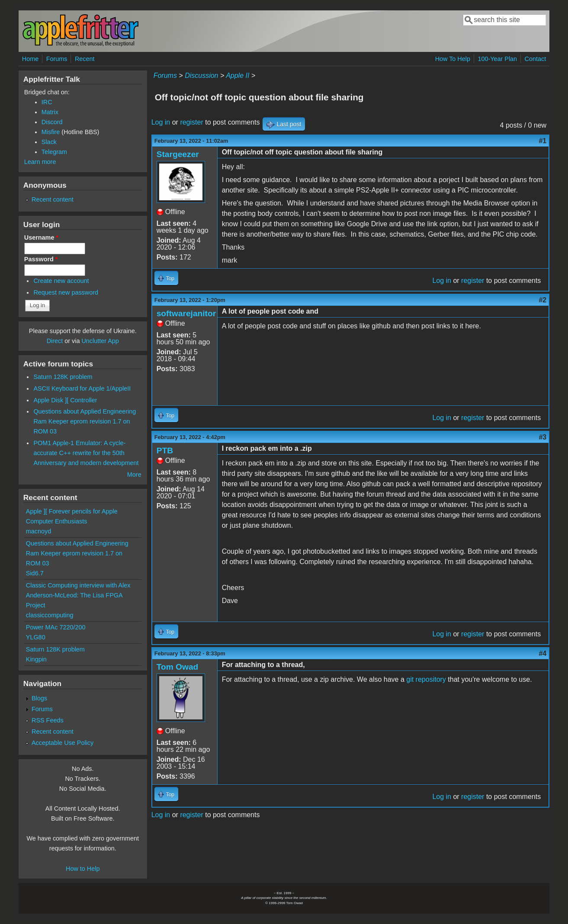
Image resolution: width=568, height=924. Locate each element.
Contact (536, 59)
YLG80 (36, 637)
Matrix (50, 112)
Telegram (54, 152)
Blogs (39, 698)
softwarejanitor (186, 313)
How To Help (453, 59)
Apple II (237, 75)
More (134, 475)
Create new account (61, 281)
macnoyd (39, 531)
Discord (52, 122)
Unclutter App (100, 341)
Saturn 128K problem (63, 377)
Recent (85, 59)
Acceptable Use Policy (63, 743)
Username (41, 237)
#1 (542, 141)
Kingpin (36, 659)
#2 (542, 300)
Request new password (66, 292)
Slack (49, 142)
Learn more (40, 162)
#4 (542, 653)
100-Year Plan (497, 59)
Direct (55, 341)
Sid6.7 (35, 573)
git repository (426, 679)
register (191, 122)
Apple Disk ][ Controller (65, 400)
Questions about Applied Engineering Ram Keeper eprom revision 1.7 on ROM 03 (85, 421)
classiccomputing (50, 615)
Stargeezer (178, 154)
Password (41, 259)
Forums (57, 59)
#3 (542, 437)
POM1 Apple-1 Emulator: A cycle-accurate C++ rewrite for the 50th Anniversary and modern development (86, 453)
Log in (161, 122)
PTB (165, 451)
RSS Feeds (48, 720)
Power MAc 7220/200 (56, 627)
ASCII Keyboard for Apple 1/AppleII (82, 388)
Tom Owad (178, 667)
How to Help (83, 869)
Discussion (201, 75)
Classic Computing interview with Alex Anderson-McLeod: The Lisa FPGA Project (78, 595)
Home (30, 59)
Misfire (51, 132)
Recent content (53, 199)
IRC (47, 102)
